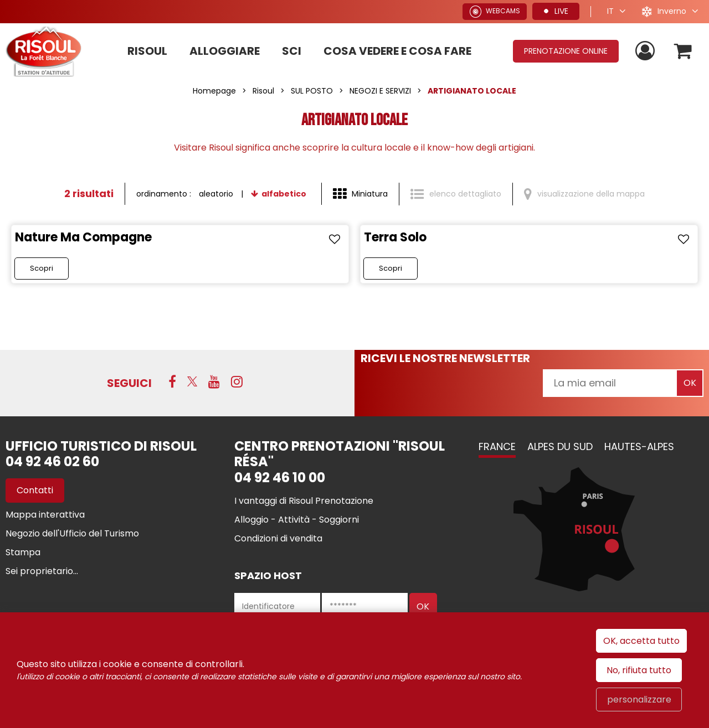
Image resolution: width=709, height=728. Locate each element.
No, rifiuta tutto (639, 670)
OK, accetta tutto (641, 641)
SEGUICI (129, 383)
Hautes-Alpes (639, 446)
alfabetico (284, 194)
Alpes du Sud (560, 446)
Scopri (42, 268)
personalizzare (639, 699)
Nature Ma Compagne (83, 237)
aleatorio (216, 194)
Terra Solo (395, 237)
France (497, 446)
